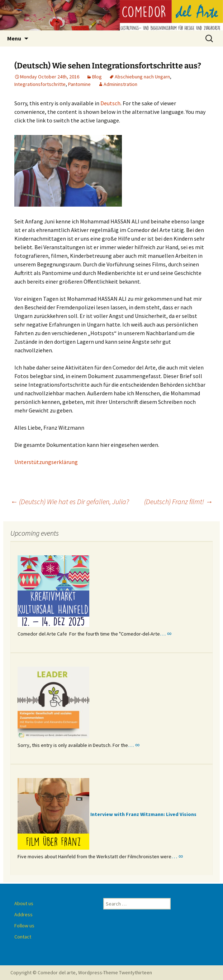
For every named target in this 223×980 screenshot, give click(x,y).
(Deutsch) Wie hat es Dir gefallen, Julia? (70, 501)
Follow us (24, 926)
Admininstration (120, 84)
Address (23, 914)
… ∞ (166, 633)
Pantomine (79, 84)
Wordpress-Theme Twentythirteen (115, 972)
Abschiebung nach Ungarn (142, 77)
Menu (14, 38)
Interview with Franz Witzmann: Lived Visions (143, 814)
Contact (23, 937)
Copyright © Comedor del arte (43, 972)
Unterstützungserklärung (46, 462)
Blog (97, 77)
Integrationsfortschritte (40, 84)
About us (24, 903)
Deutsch (110, 103)
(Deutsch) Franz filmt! (178, 501)
